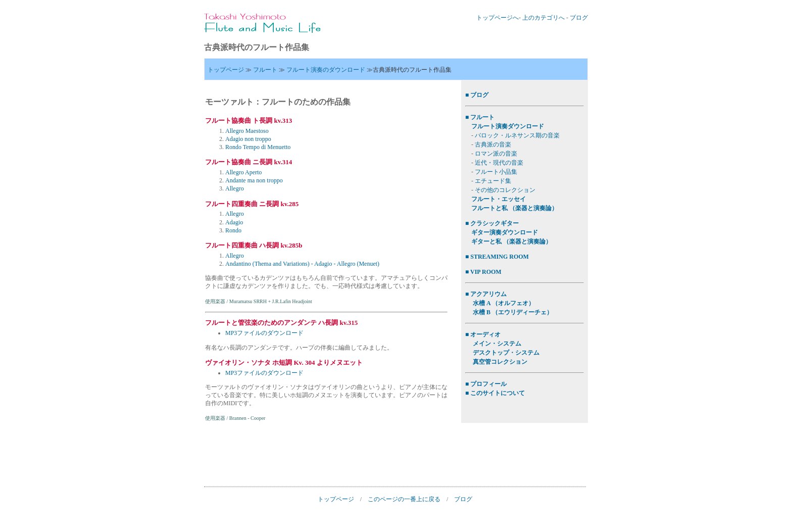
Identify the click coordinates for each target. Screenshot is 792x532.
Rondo (233, 230)
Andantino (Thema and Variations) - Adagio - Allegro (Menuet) (302, 264)
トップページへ (498, 18)
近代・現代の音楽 (499, 163)
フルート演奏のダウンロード (326, 70)
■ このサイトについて (495, 393)
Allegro (235, 188)
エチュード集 (493, 181)
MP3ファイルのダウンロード (264, 333)
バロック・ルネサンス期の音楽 (517, 135)
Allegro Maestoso (247, 131)
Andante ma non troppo (254, 180)
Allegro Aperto (243, 172)
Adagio (234, 222)
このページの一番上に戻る (404, 499)
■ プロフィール (486, 384)
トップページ (226, 70)
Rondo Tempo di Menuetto (258, 147)
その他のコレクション (505, 190)
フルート (265, 70)
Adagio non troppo (248, 139)
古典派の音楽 (493, 144)
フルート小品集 (496, 172)
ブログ (579, 18)
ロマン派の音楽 (496, 154)
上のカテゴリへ (543, 18)
